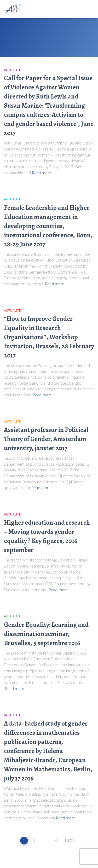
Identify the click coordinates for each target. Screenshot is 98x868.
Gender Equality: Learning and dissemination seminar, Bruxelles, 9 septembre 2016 (46, 634)
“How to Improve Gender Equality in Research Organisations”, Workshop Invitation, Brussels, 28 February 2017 (49, 337)
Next (69, 840)
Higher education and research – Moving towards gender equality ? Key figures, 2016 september (47, 536)
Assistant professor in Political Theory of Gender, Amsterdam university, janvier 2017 (46, 439)
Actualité (12, 70)
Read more (42, 173)
